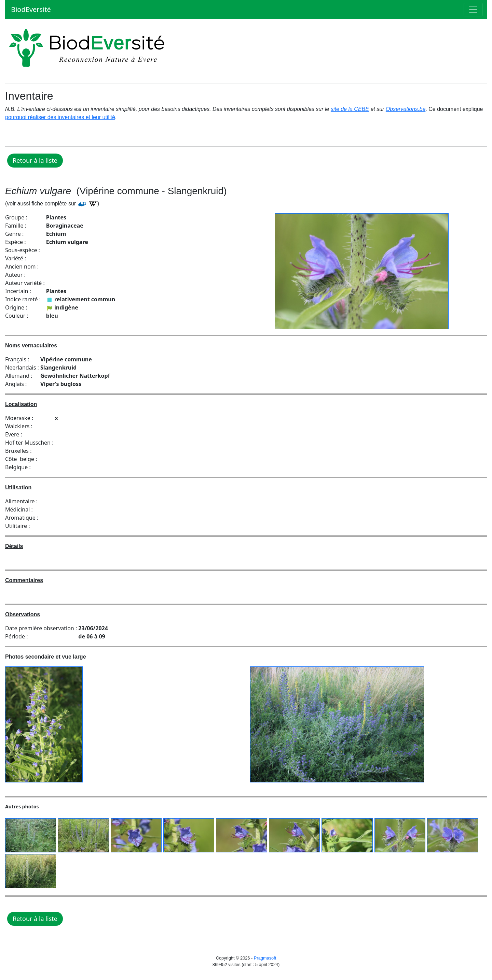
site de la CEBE (350, 109)
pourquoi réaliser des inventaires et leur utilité (60, 117)
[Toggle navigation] (473, 10)
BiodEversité (30, 9)
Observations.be (406, 109)
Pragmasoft (265, 958)
